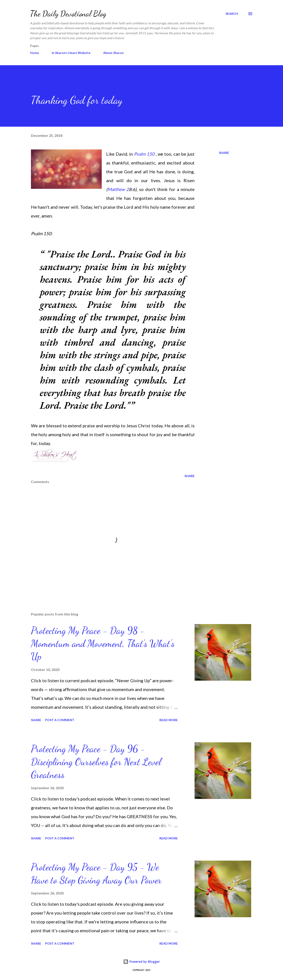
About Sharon (113, 53)
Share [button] (224, 153)
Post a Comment (60, 720)
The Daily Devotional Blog (68, 14)
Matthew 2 (118, 189)
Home (34, 53)
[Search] (232, 14)
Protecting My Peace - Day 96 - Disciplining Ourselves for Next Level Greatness (96, 762)
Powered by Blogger (141, 962)
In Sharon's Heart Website (71, 53)
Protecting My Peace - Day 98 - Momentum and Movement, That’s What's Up (103, 643)
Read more (169, 720)
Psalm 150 (144, 154)
